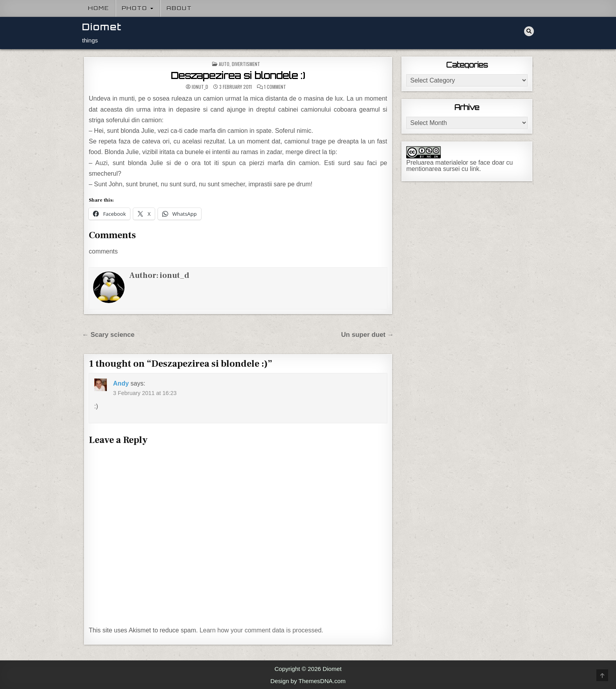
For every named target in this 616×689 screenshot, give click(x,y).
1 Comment (275, 87)
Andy (121, 383)
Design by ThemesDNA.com (308, 681)
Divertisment (246, 64)
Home (99, 8)
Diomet (102, 27)
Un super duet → (367, 335)
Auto (224, 64)
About (179, 8)
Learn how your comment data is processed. (261, 630)
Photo (135, 8)
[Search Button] (529, 31)
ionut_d (200, 87)
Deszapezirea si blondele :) (238, 75)
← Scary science (108, 335)
